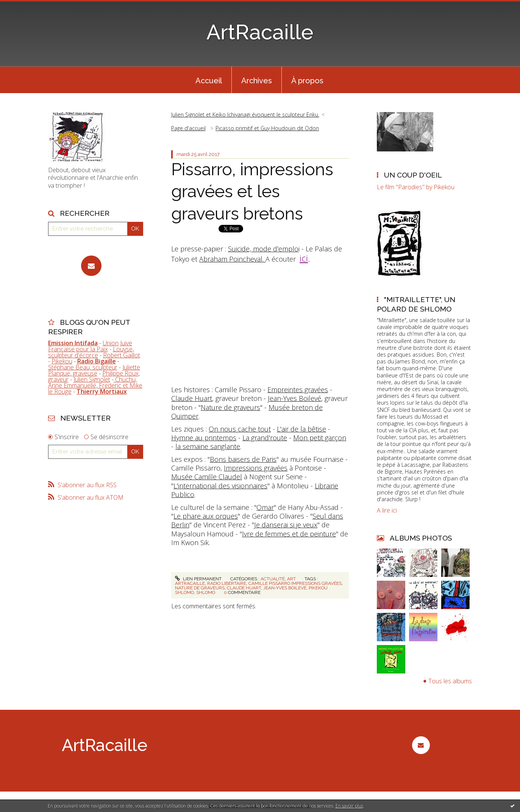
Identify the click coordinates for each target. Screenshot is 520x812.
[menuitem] (209, 80)
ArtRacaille (260, 32)
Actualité (273, 579)
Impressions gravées (256, 468)
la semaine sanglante (208, 446)
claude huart (244, 588)
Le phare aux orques (206, 516)
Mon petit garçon (320, 438)
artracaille (190, 583)
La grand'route (265, 438)
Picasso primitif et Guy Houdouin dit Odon (267, 128)
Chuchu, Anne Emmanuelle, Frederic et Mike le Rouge (95, 385)
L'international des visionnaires (220, 486)
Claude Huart (192, 398)
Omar (265, 507)
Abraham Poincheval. (232, 259)
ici (304, 258)
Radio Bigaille (97, 361)
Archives (257, 81)
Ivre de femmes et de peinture (289, 534)
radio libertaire (227, 583)
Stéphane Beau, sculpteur (83, 367)
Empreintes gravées (298, 390)
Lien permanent (198, 579)
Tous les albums (450, 681)
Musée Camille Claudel (207, 477)
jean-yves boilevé (285, 588)
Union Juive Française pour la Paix (90, 346)
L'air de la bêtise (301, 429)
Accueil (209, 81)
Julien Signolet (92, 379)
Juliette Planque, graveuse (94, 370)
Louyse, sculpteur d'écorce (91, 352)
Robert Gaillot (122, 355)
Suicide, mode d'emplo (263, 249)
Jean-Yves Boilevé (294, 398)
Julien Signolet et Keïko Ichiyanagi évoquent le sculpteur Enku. (245, 115)
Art (291, 579)
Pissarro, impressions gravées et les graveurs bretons (252, 192)
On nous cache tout (240, 429)
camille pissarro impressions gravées (295, 583)
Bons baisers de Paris (243, 459)
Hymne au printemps (204, 438)
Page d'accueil (188, 128)
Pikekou (62, 361)
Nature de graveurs (230, 407)
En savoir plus (349, 806)
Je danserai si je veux (286, 525)
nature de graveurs (200, 588)
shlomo (206, 592)
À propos (307, 81)
